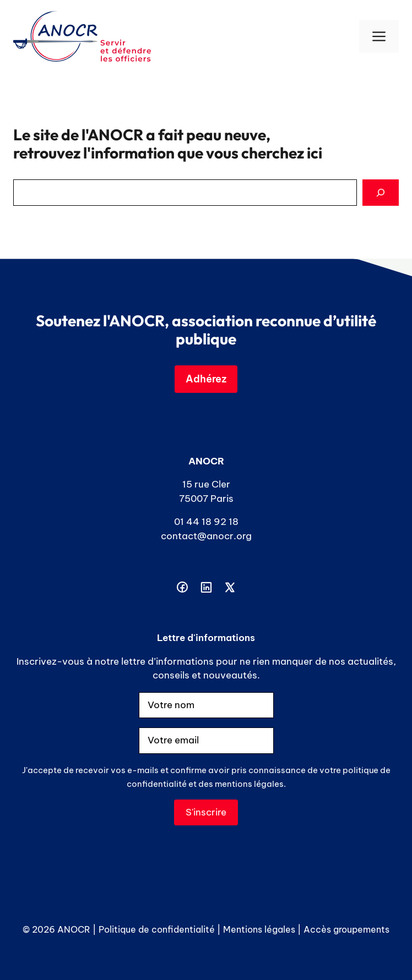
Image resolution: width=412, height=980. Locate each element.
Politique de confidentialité (157, 929)
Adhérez (206, 379)
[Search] (381, 193)
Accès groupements (346, 929)
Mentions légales (259, 929)
